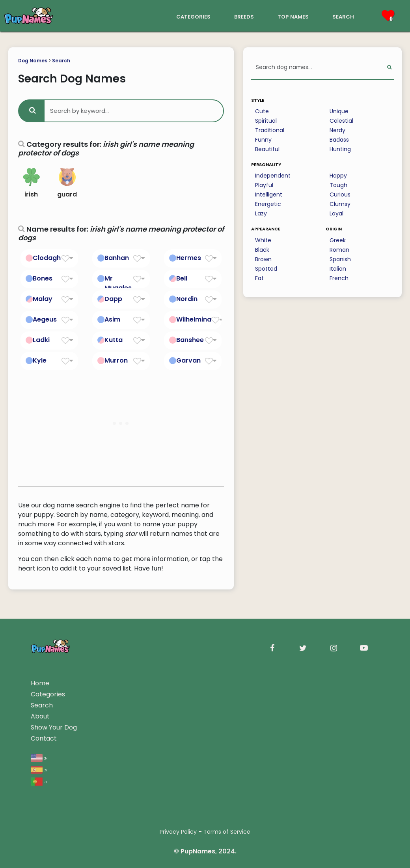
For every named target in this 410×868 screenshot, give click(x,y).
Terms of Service (227, 832)
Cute (262, 111)
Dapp (113, 299)
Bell (182, 278)
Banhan (117, 258)
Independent (273, 176)
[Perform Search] (389, 68)
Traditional (270, 130)
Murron (116, 360)
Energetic (268, 204)
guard (67, 183)
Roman (339, 250)
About (40, 716)
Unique (339, 111)
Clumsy (340, 204)
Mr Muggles (118, 283)
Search (61, 61)
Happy (338, 176)
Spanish (340, 259)
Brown (263, 259)
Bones (43, 278)
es (39, 770)
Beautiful (267, 149)
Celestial (341, 121)
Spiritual (266, 121)
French (339, 278)
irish (31, 183)
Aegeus (45, 319)
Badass (339, 140)
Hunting (340, 149)
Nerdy (337, 130)
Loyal (336, 213)
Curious (340, 195)
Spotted (266, 269)
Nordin (187, 299)
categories (193, 16)
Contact (44, 738)
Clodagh (47, 258)
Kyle (40, 360)
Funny (263, 140)
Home (40, 683)
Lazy (261, 213)
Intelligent (269, 195)
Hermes (189, 258)
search (343, 16)
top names (293, 16)
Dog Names (33, 61)
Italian (338, 269)
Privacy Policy (178, 832)
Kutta (114, 340)
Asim (112, 319)
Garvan (188, 360)
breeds (244, 16)
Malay (43, 299)
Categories (48, 694)
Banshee (190, 340)
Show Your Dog (54, 727)
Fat (259, 278)
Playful (264, 185)
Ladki (41, 340)
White (263, 240)
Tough (338, 185)
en (39, 758)
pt (39, 781)
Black (262, 250)
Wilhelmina (194, 319)
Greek (338, 240)
